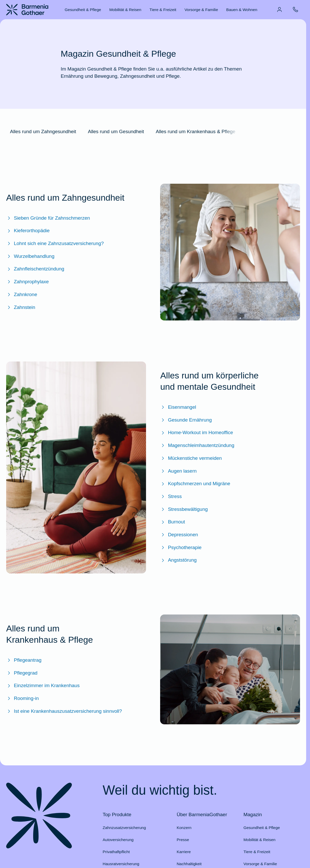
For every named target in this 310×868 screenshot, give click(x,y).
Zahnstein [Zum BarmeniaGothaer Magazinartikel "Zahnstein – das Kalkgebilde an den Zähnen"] (21, 307)
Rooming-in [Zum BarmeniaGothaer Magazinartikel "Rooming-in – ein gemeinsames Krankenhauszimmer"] (22, 698)
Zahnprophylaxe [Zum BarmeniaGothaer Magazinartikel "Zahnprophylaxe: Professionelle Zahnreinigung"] (27, 282)
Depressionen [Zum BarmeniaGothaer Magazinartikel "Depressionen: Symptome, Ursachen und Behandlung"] (179, 535)
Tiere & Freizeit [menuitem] (163, 10)
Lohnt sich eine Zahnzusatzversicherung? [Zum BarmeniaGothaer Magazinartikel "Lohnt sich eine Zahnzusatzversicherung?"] (55, 243)
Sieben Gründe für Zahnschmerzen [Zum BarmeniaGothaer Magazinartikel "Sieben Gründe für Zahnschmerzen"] (48, 218)
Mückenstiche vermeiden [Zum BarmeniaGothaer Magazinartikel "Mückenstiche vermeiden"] (191, 458)
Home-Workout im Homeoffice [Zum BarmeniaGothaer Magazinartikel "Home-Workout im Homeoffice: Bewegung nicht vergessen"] (197, 433)
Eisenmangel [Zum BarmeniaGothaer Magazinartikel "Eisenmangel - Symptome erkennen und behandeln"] (178, 407)
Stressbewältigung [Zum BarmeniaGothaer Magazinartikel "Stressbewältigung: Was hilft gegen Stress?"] (184, 509)
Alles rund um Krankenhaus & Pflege (196, 131)
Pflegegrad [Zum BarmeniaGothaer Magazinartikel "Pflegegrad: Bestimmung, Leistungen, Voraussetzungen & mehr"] (22, 673)
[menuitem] (279, 9)
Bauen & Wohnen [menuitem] (242, 10)
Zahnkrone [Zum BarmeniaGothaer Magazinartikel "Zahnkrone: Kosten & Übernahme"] (22, 295)
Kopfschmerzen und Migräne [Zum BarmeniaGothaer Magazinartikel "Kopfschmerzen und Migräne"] (195, 484)
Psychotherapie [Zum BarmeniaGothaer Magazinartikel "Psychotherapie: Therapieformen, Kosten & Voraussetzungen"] (181, 548)
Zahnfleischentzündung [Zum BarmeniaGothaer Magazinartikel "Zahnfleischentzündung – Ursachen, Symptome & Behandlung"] (35, 269)
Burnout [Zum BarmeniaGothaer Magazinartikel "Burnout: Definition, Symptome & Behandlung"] (172, 522)
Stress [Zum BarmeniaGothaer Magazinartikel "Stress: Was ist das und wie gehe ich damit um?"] (171, 496)
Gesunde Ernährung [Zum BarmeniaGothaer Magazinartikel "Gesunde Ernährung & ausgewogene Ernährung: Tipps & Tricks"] (186, 420)
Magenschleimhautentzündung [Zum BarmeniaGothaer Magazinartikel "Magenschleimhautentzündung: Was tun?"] (197, 445)
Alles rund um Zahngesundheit (43, 131)
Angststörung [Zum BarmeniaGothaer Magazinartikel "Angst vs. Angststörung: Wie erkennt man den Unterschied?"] (178, 560)
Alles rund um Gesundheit (116, 131)
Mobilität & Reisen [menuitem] (125, 10)
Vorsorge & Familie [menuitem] (201, 10)
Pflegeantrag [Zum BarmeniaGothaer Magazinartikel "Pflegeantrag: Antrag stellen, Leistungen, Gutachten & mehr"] (24, 660)
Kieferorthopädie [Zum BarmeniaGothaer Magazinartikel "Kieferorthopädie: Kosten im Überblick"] (28, 231)
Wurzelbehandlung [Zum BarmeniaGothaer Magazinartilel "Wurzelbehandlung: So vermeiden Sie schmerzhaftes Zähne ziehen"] (30, 256)
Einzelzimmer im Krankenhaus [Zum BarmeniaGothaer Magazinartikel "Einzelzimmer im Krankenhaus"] (43, 686)
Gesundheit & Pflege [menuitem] (83, 10)
